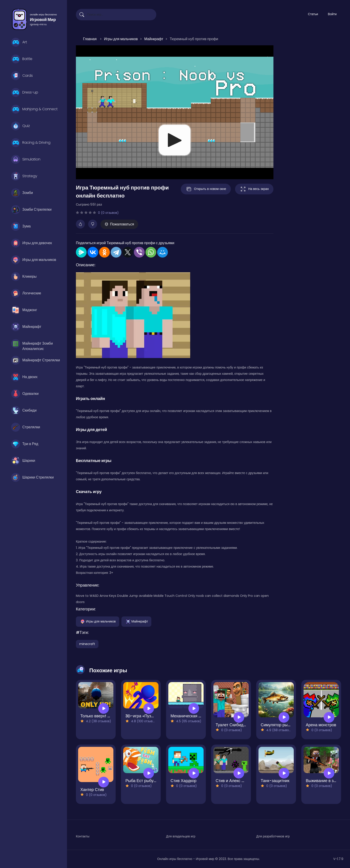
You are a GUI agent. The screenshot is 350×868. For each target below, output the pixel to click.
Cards (22, 76)
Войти (332, 14)
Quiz (21, 126)
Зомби (22, 193)
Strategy (24, 176)
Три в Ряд (25, 444)
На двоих (24, 377)
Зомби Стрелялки (31, 210)
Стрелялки (26, 427)
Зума (21, 226)
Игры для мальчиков (34, 260)
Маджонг (24, 310)
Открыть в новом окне (206, 189)
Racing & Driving (31, 143)
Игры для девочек (31, 243)
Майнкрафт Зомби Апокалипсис (32, 345)
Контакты (83, 836)
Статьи (313, 14)
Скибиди (24, 410)
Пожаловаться (119, 224)
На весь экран (254, 189)
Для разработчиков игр (273, 836)
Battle (22, 59)
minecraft (87, 644)
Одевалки (25, 394)
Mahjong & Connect (34, 109)
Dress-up (25, 92)
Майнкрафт (26, 327)
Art (19, 42)
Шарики (23, 461)
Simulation (26, 159)
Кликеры (24, 277)
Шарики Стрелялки (32, 477)
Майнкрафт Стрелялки (36, 360)
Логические (26, 293)
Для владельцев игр (181, 836)
